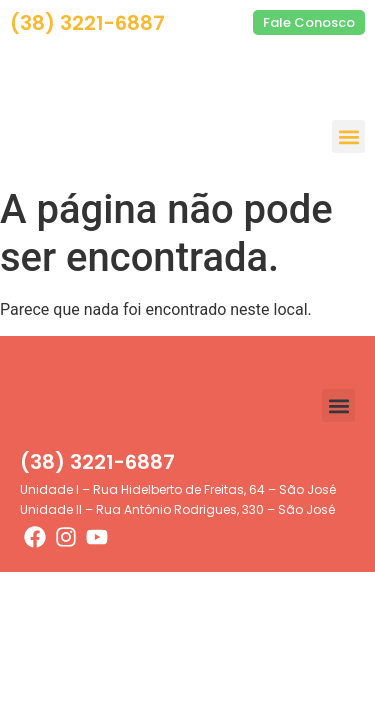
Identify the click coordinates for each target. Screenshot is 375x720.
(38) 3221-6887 (87, 23)
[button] (348, 136)
